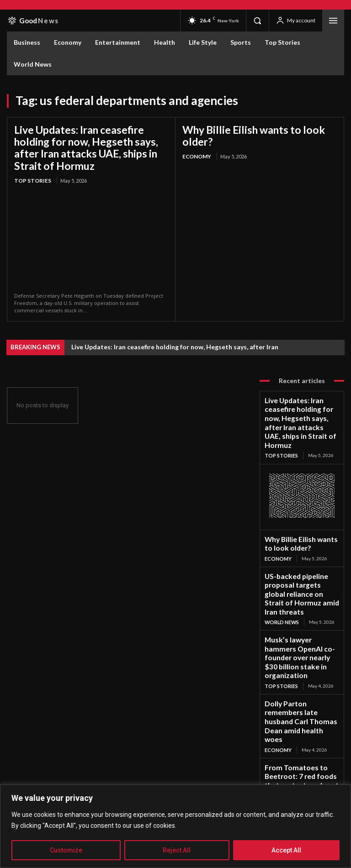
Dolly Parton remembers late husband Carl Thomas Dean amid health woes (301, 637)
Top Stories (31, 175)
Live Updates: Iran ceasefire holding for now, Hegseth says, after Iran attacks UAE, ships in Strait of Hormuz (88, 145)
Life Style (277, 692)
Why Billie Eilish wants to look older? (258, 129)
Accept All (286, 850)
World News (281, 568)
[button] (257, 21)
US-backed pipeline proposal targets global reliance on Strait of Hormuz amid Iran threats (301, 548)
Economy (196, 143)
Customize (66, 850)
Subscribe (169, 754)
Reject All (177, 850)
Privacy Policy (86, 770)
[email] (81, 754)
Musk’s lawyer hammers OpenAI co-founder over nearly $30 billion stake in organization (296, 594)
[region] (175, 826)
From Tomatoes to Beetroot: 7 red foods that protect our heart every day (302, 676)
